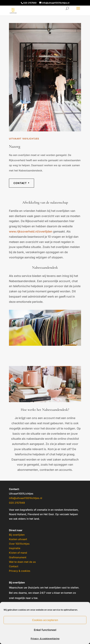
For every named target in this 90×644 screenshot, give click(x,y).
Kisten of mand (18, 553)
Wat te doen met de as (22, 562)
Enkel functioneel (45, 630)
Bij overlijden (17, 535)
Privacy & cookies (20, 571)
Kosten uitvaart (18, 539)
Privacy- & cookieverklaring (45, 639)
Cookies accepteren (45, 620)
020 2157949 (17, 503)
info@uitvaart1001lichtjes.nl (26, 498)
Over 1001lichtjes (19, 544)
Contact (20, 183)
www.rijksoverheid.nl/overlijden (31, 231)
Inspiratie (15, 548)
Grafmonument (18, 557)
